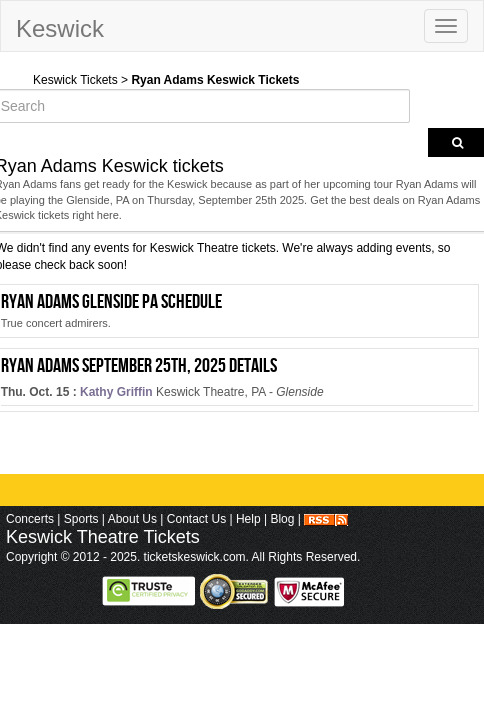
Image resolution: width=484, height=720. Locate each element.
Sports (81, 519)
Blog (282, 519)
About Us (132, 519)
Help (248, 519)
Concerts (30, 519)
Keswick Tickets (75, 80)
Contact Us (196, 519)
